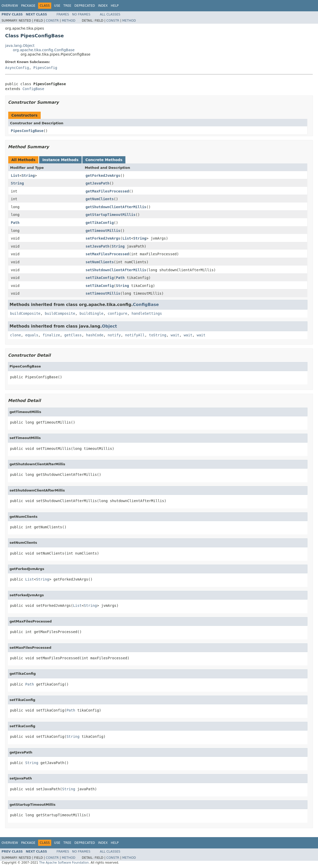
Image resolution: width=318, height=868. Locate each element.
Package (28, 6)
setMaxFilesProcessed (107, 254)
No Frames (81, 14)
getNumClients (100, 199)
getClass (73, 335)
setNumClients (100, 262)
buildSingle (92, 313)
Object (110, 326)
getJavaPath (97, 183)
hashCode (95, 335)
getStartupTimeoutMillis (110, 215)
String (28, 176)
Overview (10, 6)
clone (15, 335)
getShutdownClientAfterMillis (116, 207)
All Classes (110, 14)
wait (175, 335)
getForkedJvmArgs (103, 176)
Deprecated (85, 6)
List (15, 176)
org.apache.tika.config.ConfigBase (44, 50)
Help (115, 6)
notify (114, 335)
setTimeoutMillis (103, 293)
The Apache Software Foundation (64, 863)
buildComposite (25, 313)
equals (32, 335)
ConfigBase (33, 89)
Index (103, 6)
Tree (67, 6)
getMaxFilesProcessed (107, 191)
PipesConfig (45, 68)
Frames (63, 14)
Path (15, 223)
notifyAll (135, 335)
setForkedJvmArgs (103, 238)
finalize (51, 335)
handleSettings (147, 313)
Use (57, 6)
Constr (52, 21)
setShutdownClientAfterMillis (116, 270)
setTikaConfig (100, 278)
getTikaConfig (100, 223)
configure (117, 313)
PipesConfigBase (27, 131)
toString (158, 335)
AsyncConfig (17, 68)
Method (69, 21)
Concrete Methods (104, 160)
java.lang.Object (20, 46)
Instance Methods (60, 160)
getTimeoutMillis (103, 231)
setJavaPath (97, 246)
